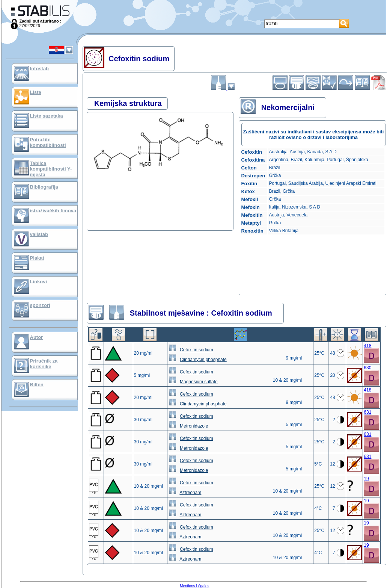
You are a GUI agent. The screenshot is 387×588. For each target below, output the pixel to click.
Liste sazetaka (47, 116)
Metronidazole (194, 426)
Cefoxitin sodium (197, 350)
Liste (36, 92)
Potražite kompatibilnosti (48, 142)
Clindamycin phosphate (203, 360)
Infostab (40, 69)
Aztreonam (190, 493)
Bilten (37, 385)
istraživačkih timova (53, 211)
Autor (37, 337)
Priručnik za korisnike (44, 364)
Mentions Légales (194, 586)
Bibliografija (44, 187)
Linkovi (39, 282)
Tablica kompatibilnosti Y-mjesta (51, 169)
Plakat (37, 258)
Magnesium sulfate (199, 382)
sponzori (40, 305)
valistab (39, 234)
